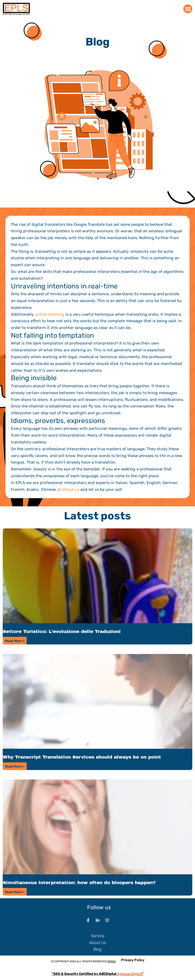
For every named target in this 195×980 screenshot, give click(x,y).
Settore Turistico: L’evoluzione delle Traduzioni (62, 631)
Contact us (69, 489)
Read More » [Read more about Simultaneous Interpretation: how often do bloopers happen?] (15, 892)
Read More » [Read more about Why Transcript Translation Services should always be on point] (15, 766)
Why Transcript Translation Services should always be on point (82, 757)
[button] (188, 9)
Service (98, 936)
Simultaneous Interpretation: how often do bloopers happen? (79, 883)
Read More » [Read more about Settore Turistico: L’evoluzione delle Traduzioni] (15, 641)
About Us (97, 943)
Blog (97, 949)
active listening (50, 314)
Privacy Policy (133, 960)
